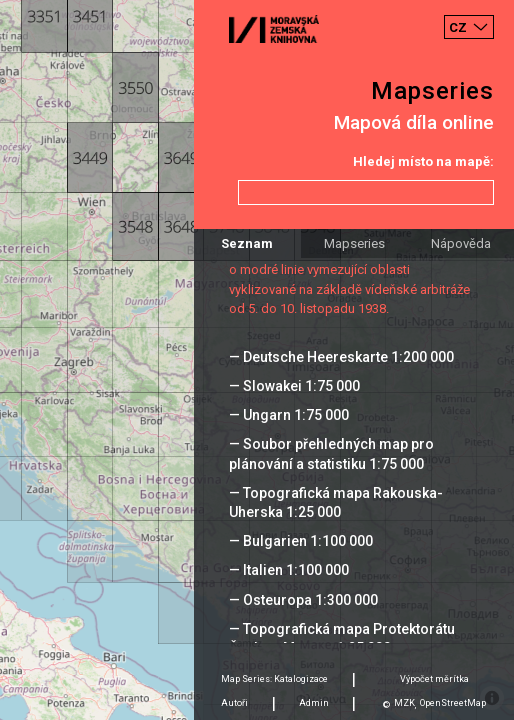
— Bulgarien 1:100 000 (301, 541)
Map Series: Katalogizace (274, 679)
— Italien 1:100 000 (289, 570)
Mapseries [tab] (354, 243)
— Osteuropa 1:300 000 (303, 600)
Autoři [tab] (234, 703)
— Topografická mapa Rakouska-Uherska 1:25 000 (336, 502)
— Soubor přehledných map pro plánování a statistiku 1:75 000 (331, 453)
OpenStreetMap (453, 703)
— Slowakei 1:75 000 (294, 386)
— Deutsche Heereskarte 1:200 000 (341, 357)
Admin (314, 703)
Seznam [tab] (247, 243)
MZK (404, 703)
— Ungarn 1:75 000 (289, 415)
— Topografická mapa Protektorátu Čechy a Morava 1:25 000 (342, 638)
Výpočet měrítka (434, 679)
